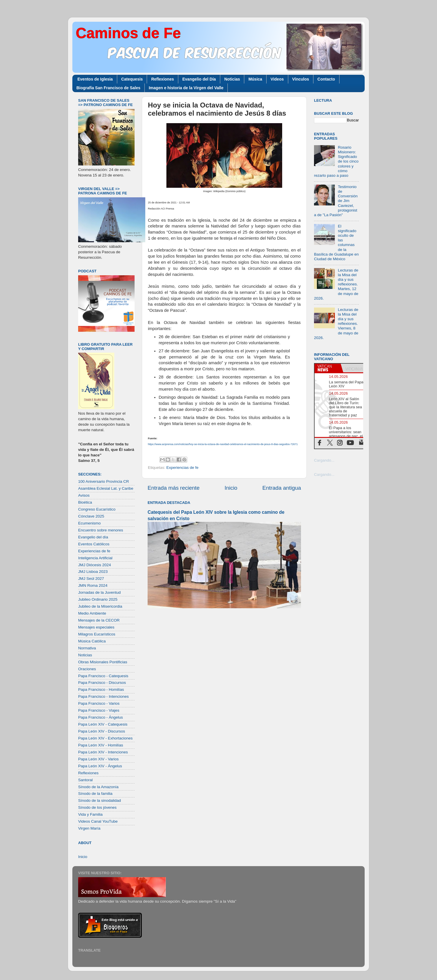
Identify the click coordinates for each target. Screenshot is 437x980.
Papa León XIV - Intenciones (103, 752)
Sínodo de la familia (95, 794)
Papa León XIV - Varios (98, 759)
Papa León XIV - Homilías (101, 745)
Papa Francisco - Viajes (99, 710)
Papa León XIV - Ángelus (100, 766)
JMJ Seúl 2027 (91, 579)
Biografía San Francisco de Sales (108, 88)
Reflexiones (163, 79)
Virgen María (89, 828)
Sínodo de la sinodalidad (100, 800)
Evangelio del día (93, 537)
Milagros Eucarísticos (97, 634)
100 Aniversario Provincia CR (104, 481)
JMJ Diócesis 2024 (94, 565)
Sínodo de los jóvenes (97, 807)
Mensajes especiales (96, 627)
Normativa (87, 648)
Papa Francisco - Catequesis (103, 676)
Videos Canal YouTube (98, 821)
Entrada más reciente (174, 488)
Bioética (85, 502)
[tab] (328, 368)
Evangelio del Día (199, 79)
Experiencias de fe (182, 468)
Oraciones (87, 669)
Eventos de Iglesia (95, 79)
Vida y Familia (90, 814)
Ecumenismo (89, 523)
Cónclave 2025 (91, 516)
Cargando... (324, 460)
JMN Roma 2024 (93, 585)
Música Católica (92, 641)
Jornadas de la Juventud (99, 592)
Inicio (231, 488)
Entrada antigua (282, 488)
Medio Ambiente (92, 613)
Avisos (84, 495)
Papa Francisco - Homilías (101, 690)
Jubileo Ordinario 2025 (98, 599)
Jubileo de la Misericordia (100, 606)
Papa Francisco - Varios (99, 703)
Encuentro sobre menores (101, 530)
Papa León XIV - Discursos (102, 731)
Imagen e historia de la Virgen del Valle (186, 88)
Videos (277, 79)
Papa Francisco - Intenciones (103, 696)
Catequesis (132, 79)
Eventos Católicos (94, 544)
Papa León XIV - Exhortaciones (105, 738)
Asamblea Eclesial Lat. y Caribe (106, 488)
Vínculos (301, 79)
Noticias (232, 79)
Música (255, 79)
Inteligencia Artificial (95, 558)
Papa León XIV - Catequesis (103, 724)
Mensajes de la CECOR (99, 620)
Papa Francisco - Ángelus (101, 717)
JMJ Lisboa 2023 (93, 572)
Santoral (85, 780)
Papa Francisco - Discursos (102, 683)
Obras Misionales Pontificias (103, 662)
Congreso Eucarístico (97, 509)
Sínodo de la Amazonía (98, 787)
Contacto (326, 79)
